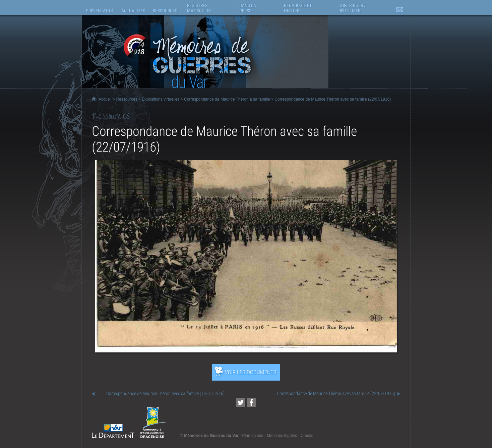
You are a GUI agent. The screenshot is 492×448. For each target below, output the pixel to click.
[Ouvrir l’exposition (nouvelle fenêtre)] (246, 351)
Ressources (127, 99)
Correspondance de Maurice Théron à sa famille (227, 99)
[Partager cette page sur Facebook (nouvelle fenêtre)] (251, 402)
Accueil (105, 99)
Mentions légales (282, 436)
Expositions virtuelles (161, 99)
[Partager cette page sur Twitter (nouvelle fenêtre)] (241, 402)
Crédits (307, 436)
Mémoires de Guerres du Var (211, 436)
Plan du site (253, 436)
